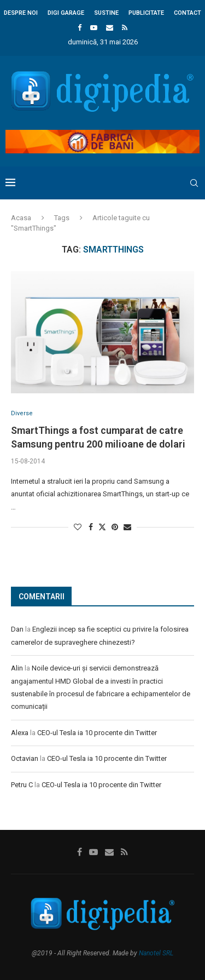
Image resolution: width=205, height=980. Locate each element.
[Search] (194, 183)
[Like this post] (78, 527)
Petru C (22, 785)
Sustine (106, 13)
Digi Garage (66, 13)
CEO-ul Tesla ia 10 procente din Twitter (97, 733)
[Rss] (125, 28)
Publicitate (146, 13)
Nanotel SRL (156, 953)
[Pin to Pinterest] (115, 527)
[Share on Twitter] (102, 527)
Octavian (25, 758)
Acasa (21, 218)
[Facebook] (80, 28)
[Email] (110, 28)
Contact (188, 13)
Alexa (20, 733)
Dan (17, 629)
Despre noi (21, 13)
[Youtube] (94, 28)
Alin (17, 668)
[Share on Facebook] (91, 527)
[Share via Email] (127, 527)
